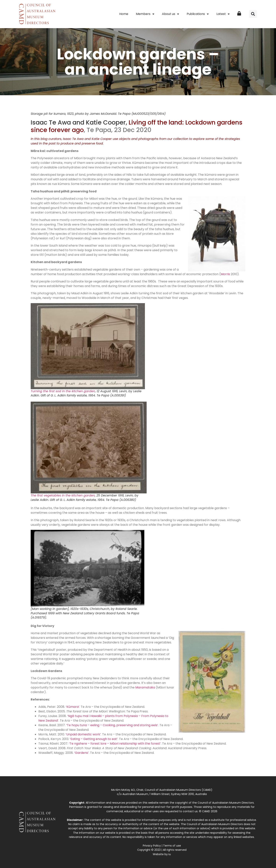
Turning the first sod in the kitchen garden (63, 391)
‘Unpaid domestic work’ (83, 734)
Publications (198, 14)
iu (170, 854)
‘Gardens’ (81, 753)
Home (124, 14)
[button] (253, 14)
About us (170, 14)
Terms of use (172, 846)
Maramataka (145, 687)
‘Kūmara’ (73, 707)
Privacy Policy (152, 846)
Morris (225, 274)
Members (145, 14)
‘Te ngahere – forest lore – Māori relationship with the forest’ (115, 744)
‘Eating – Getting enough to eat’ (94, 739)
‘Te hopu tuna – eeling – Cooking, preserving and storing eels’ (112, 725)
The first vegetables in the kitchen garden (63, 495)
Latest (223, 14)
